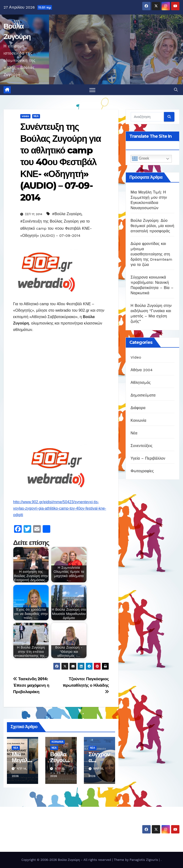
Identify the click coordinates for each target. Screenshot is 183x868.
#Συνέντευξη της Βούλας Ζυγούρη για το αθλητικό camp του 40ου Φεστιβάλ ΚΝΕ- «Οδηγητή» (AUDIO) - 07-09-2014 (56, 228)
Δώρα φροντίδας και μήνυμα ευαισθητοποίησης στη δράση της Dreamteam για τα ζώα (151, 254)
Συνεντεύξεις (142, 446)
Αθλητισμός (141, 383)
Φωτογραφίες (142, 471)
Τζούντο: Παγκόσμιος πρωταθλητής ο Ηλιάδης (86, 685)
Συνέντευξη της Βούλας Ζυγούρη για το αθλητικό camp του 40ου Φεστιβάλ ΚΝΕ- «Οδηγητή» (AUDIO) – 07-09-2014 (61, 162)
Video (25, 116)
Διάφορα (138, 408)
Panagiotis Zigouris (144, 860)
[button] (176, 90)
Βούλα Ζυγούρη (31, 822)
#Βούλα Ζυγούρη (67, 214)
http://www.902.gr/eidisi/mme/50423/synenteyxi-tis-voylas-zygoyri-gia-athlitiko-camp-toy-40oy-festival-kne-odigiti (60, 508)
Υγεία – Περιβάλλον (148, 458)
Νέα (36, 116)
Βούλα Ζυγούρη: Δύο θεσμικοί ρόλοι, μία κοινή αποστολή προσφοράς (152, 226)
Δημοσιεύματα (143, 395)
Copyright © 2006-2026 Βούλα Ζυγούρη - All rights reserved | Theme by (76, 860)
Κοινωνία (57, 742)
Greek (141, 159)
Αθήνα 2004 (142, 370)
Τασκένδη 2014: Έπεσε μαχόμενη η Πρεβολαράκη (31, 685)
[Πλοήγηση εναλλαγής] (92, 90)
